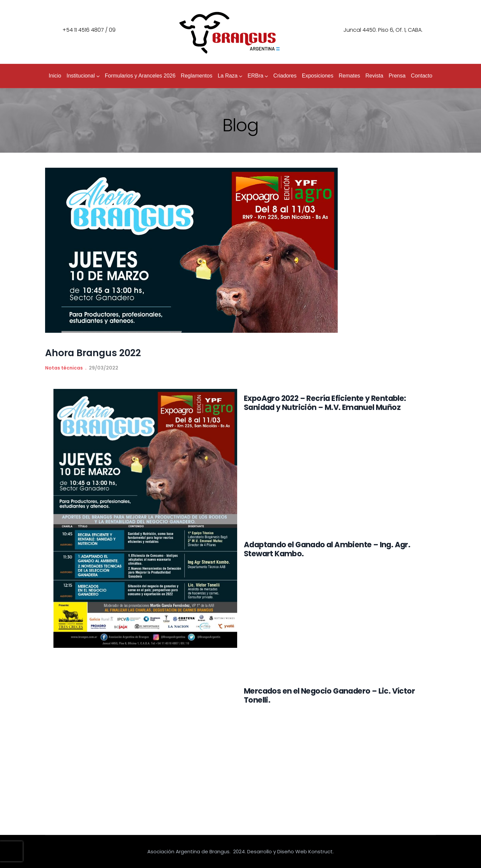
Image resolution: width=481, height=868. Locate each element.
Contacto (422, 76)
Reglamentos (196, 76)
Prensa (397, 76)
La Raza (230, 76)
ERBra (258, 76)
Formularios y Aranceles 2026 (140, 76)
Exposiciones (318, 76)
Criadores (285, 76)
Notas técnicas (64, 368)
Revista (374, 76)
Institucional (83, 76)
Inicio (55, 76)
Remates (349, 76)
